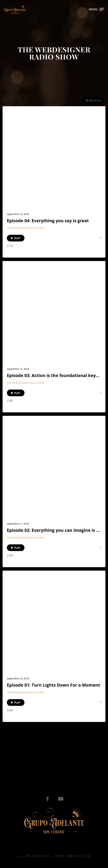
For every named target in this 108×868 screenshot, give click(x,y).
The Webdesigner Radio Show (25, 228)
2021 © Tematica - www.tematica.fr (54, 856)
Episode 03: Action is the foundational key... (53, 375)
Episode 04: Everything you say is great (48, 221)
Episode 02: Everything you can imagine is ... (53, 530)
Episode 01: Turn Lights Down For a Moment (53, 685)
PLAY (16, 238)
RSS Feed (93, 100)
